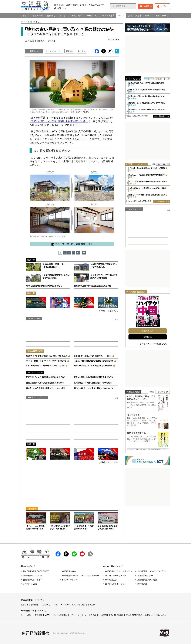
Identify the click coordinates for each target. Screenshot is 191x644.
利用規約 (149, 615)
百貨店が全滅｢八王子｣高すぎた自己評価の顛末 (45, 383)
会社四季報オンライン (33, 580)
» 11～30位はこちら (161, 116)
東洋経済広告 (111, 580)
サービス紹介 (26, 615)
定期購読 (148, 337)
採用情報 (35, 605)
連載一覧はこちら (110, 462)
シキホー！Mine (30, 584)
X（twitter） (66, 554)
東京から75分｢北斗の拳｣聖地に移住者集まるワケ (94, 377)
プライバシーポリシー (79, 615)
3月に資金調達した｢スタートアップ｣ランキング (45, 366)
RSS (90, 554)
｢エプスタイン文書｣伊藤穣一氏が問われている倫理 (47, 356)
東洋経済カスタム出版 (147, 580)
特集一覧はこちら (110, 311)
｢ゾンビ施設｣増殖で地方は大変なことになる (44, 286)
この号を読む (148, 331)
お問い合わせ (161, 615)
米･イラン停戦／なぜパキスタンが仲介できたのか (46, 361)
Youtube (82, 554)
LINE (74, 554)
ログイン (165, 6)
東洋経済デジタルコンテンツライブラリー (81, 576)
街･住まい (35, 22)
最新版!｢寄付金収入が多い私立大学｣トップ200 (93, 356)
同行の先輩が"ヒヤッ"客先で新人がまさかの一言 (93, 388)
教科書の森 (142, 584)
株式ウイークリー (70, 580)
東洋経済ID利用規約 (134, 615)
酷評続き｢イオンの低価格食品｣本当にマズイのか (46, 377)
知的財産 (95, 615)
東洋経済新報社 (36, 633)
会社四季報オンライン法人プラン (152, 571)
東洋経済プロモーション (116, 584)
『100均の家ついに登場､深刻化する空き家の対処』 (59, 121)
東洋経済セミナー (145, 576)
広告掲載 (38, 615)
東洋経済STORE (69, 571)
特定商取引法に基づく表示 (112, 615)
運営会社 (24, 605)
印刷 (71, 51)
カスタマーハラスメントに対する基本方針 (78, 605)
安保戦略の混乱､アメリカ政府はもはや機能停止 (93, 366)
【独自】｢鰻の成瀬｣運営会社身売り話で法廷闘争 (94, 361)
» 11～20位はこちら (161, 201)
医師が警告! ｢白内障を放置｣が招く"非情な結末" (93, 383)
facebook (58, 554)
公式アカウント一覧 (50, 605)
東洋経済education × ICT (34, 576)
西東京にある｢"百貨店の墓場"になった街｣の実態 (46, 388)
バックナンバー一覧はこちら (154, 344)
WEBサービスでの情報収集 (56, 615)
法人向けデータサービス (116, 576)
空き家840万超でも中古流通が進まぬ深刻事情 (92, 286)
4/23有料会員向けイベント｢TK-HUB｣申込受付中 (85, 5)
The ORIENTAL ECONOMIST (36, 571)
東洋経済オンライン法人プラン (119, 571)
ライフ (24, 22)
